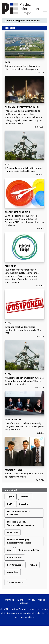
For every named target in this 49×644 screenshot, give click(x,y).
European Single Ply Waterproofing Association (21, 523)
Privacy (31, 600)
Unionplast (13, 572)
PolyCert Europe (15, 565)
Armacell (25, 497)
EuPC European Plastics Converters (18, 513)
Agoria (11, 497)
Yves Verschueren (16, 582)
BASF (10, 504)
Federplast (13, 532)
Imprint (21, 600)
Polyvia (33, 565)
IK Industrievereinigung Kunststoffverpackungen (19, 541)
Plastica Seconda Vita (29, 550)
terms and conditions (24, 617)
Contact (9, 600)
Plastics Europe (15, 558)
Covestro (24, 504)
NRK (9, 550)
